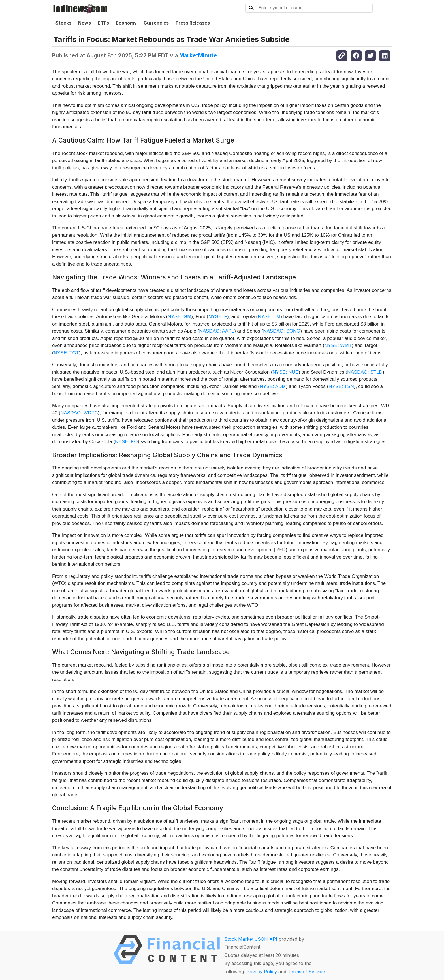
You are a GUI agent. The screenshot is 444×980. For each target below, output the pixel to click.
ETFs (103, 23)
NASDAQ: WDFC (79, 413)
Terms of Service (306, 972)
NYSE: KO (126, 442)
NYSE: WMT (338, 345)
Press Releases (193, 23)
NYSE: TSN (341, 386)
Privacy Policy (262, 972)
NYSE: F (218, 317)
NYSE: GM (179, 317)
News (85, 23)
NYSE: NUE (286, 372)
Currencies (156, 23)
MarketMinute (198, 55)
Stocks (63, 23)
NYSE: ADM (273, 386)
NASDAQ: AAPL (217, 331)
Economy (126, 23)
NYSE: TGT (66, 353)
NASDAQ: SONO (282, 331)
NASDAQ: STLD (365, 372)
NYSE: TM (269, 317)
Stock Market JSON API (251, 939)
